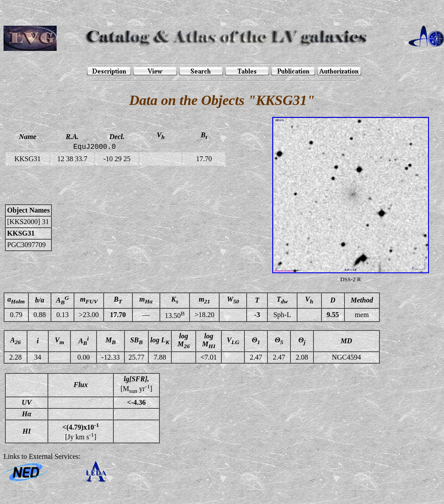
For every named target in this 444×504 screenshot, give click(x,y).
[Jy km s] (81, 431)
